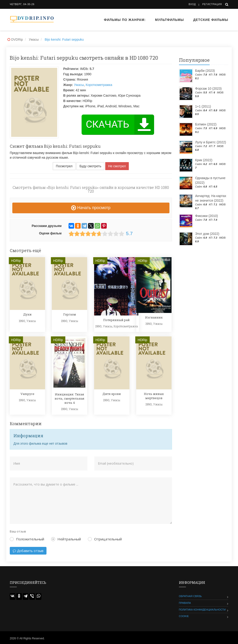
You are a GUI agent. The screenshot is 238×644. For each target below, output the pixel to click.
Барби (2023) (205, 71)
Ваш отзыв (18, 531)
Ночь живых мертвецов (154, 396)
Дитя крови (112, 394)
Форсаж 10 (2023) (208, 89)
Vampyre (27, 394)
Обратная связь (190, 596)
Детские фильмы (211, 20)
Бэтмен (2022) (206, 124)
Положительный (27, 539)
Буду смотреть (90, 166)
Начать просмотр (91, 208)
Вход (192, 4)
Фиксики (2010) (207, 216)
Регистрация (212, 4)
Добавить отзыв (28, 551)
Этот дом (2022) (207, 234)
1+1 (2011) (203, 106)
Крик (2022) (204, 160)
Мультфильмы (169, 20)
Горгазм (70, 314)
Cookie (184, 616)
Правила (185, 603)
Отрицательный (105, 539)
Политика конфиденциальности (202, 610)
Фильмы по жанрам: (125, 20)
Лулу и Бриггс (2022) (211, 142)
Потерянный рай (116, 320)
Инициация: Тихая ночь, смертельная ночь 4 (69, 398)
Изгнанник (154, 317)
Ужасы (79, 85)
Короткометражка (99, 85)
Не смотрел (117, 166)
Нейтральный (66, 539)
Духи (27, 314)
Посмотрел (64, 166)
